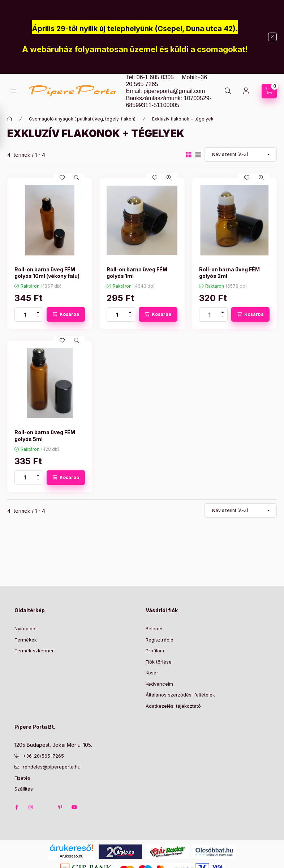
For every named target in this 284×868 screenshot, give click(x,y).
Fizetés (22, 778)
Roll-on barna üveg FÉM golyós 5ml (45, 435)
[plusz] (38, 311)
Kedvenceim (159, 684)
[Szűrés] (7, 128)
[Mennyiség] (25, 314)
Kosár (152, 673)
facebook (17, 807)
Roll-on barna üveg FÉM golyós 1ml (137, 273)
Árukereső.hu (71, 856)
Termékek (26, 640)
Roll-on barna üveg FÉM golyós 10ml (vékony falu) (47, 273)
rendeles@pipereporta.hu (52, 767)
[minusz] (38, 318)
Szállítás (24, 789)
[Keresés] (228, 91)
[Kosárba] (66, 314)
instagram (31, 807)
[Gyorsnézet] (77, 178)
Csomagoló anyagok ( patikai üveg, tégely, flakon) (82, 119)
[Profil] (246, 91)
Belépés (155, 628)
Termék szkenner (34, 651)
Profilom (155, 651)
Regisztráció (160, 640)
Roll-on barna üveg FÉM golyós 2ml (229, 273)
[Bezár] (272, 37)
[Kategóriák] (14, 91)
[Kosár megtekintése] (269, 91)
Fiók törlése (159, 662)
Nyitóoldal (25, 628)
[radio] (198, 155)
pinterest (60, 807)
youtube (74, 807)
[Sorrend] (241, 154)
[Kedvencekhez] (62, 178)
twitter (46, 807)
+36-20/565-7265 (43, 756)
